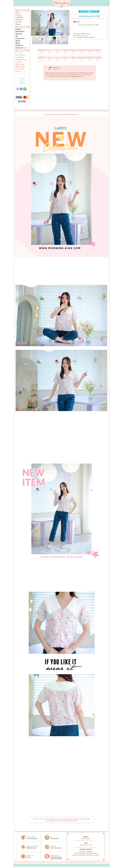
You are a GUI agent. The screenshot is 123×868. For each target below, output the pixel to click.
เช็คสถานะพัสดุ (20, 64)
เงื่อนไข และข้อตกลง (21, 60)
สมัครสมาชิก (19, 20)
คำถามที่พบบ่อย (20, 57)
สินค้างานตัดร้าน (20, 32)
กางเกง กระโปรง (20, 39)
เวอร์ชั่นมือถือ (19, 17)
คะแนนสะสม (19, 53)
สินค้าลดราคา (22, 48)
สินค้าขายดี (18, 34)
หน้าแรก (18, 13)
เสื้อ (16, 36)
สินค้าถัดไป (95, 12)
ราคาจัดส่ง (18, 62)
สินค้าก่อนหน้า (84, 12)
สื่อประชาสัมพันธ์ (20, 55)
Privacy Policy (20, 69)
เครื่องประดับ (19, 45)
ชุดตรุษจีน (18, 29)
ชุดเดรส (18, 41)
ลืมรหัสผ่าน (19, 22)
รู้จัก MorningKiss (20, 67)
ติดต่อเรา (18, 71)
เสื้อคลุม (18, 43)
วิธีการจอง (18, 15)
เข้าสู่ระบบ (18, 24)
